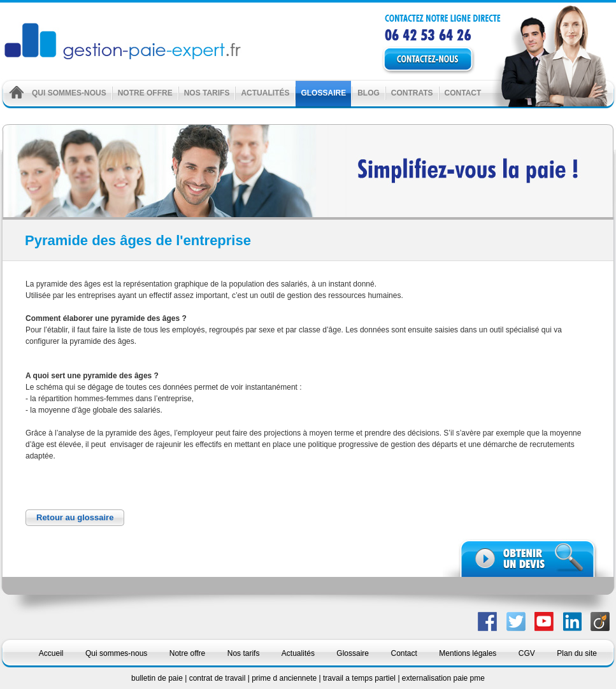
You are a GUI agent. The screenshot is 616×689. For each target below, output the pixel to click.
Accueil (51, 653)
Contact (463, 93)
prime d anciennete (285, 678)
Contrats (412, 93)
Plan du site (577, 653)
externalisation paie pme (443, 678)
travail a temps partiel (360, 678)
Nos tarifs (207, 93)
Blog (369, 93)
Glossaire (323, 93)
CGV (527, 653)
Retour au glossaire (75, 517)
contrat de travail (218, 678)
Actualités (265, 93)
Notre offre (145, 93)
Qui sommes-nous (69, 93)
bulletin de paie (158, 678)
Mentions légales (468, 653)
